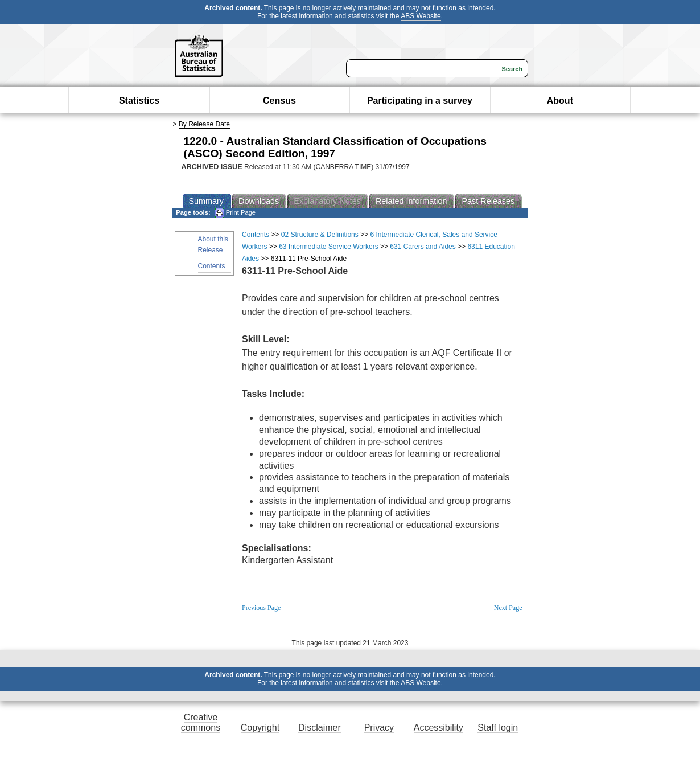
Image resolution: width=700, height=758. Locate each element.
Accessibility (438, 728)
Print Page (235, 213)
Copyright (260, 728)
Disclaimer (320, 728)
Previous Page (261, 608)
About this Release (213, 245)
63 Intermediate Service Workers (329, 247)
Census (279, 101)
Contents (212, 266)
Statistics (139, 101)
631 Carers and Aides (423, 247)
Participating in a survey (420, 101)
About (560, 101)
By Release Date (204, 124)
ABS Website (421, 16)
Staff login (498, 728)
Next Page (508, 608)
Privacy (379, 728)
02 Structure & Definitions (320, 235)
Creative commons (201, 722)
